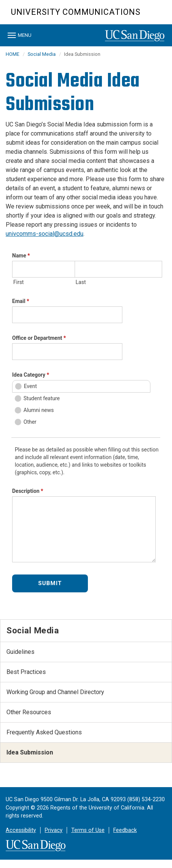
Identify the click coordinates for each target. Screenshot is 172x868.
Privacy (54, 830)
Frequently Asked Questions (44, 732)
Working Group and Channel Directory (55, 692)
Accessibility (21, 830)
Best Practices (26, 672)
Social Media (42, 54)
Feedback (125, 830)
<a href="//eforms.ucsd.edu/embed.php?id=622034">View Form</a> (86, 425)
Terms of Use (88, 830)
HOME (13, 54)
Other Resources (29, 712)
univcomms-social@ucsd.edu (45, 234)
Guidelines (20, 652)
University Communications (76, 12)
